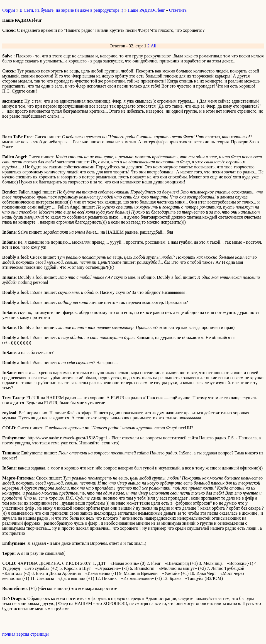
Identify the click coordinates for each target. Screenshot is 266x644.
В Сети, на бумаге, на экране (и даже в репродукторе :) (71, 10)
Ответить (178, 10)
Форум (9, 10)
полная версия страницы (25, 634)
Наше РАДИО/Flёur (146, 10)
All (153, 46)
